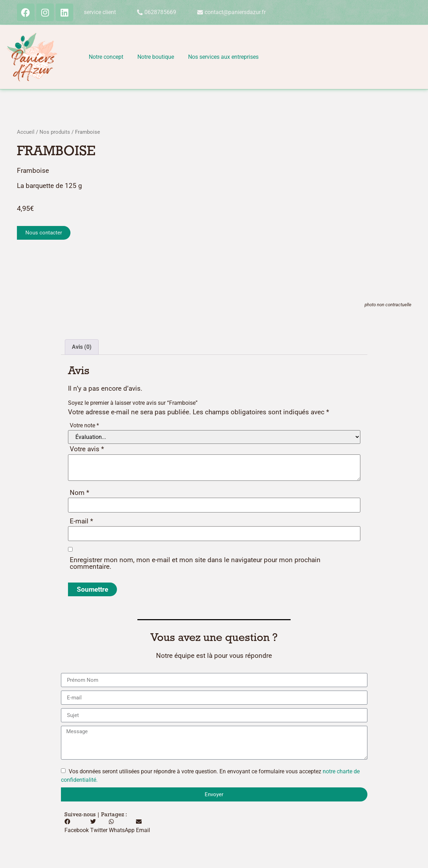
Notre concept (106, 57)
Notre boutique (156, 57)
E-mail (81, 521)
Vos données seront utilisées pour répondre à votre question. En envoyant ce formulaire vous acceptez (210, 776)
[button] (77, 826)
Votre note (84, 425)
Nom (79, 493)
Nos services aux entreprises (223, 57)
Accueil (26, 132)
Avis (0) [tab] (82, 347)
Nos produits (55, 132)
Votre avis (87, 449)
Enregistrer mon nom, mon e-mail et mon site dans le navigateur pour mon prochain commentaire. (195, 563)
